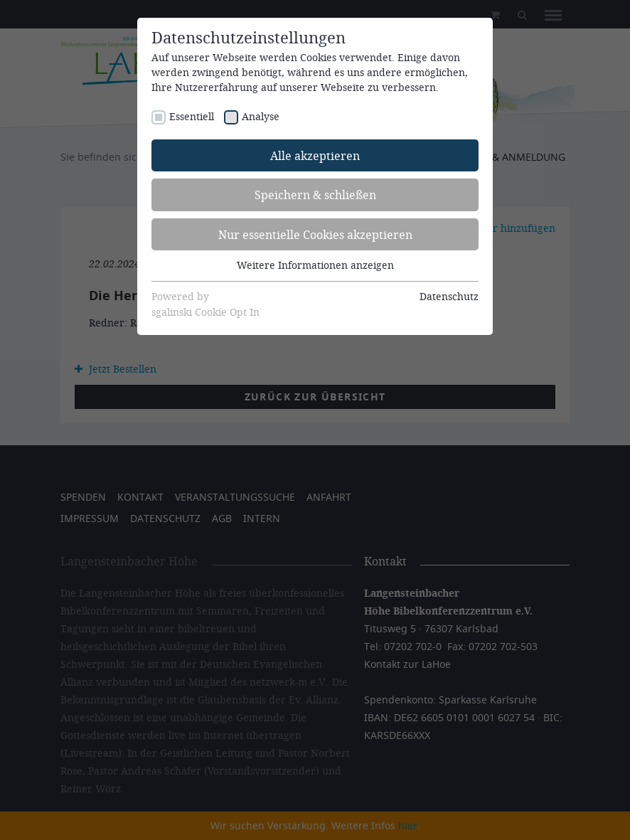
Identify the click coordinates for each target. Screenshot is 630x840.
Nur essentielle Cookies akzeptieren (315, 234)
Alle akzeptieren (315, 155)
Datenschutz (449, 296)
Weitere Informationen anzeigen (315, 265)
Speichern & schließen (315, 195)
